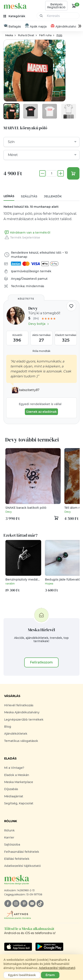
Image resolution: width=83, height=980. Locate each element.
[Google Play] (18, 947)
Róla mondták (41, 351)
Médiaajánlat (14, 796)
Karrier (9, 838)
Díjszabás (11, 789)
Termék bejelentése (22, 238)
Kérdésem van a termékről (27, 233)
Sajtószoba (12, 845)
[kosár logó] (74, 6)
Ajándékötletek (16, 734)
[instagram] (16, 904)
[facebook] (8, 904)
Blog (8, 727)
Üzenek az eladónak (41, 412)
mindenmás (35, 286)
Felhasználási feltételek (22, 852)
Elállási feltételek (17, 859)
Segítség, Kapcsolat (19, 804)
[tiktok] (40, 904)
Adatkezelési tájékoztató (22, 866)
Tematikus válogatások (21, 741)
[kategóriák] (15, 16)
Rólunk (9, 831)
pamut (43, 279)
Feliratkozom (41, 663)
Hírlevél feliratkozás (19, 705)
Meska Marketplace (19, 782)
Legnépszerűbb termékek (24, 720)
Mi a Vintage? (14, 768)
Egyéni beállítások (22, 975)
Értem (50, 975)
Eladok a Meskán (17, 775)
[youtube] (32, 904)
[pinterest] (24, 904)
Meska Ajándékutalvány (22, 713)
